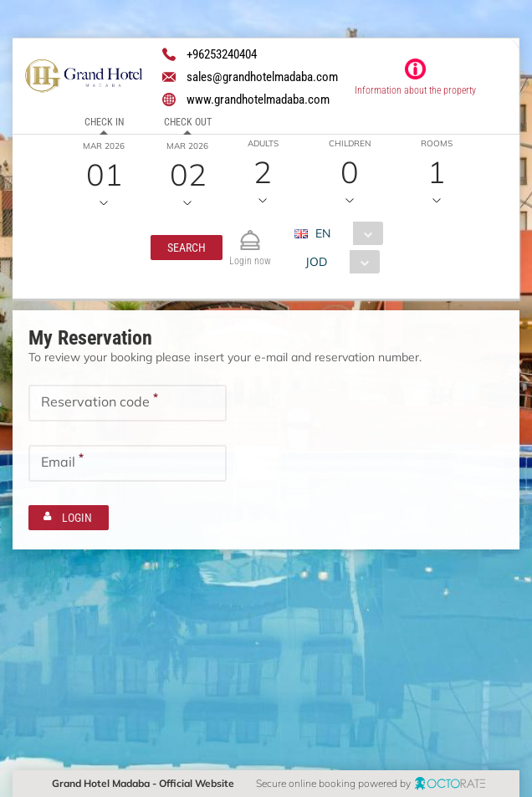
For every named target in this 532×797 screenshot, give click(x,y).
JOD (316, 262)
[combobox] (345, 233)
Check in (104, 122)
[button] (187, 248)
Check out (188, 122)
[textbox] (128, 403)
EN (323, 233)
